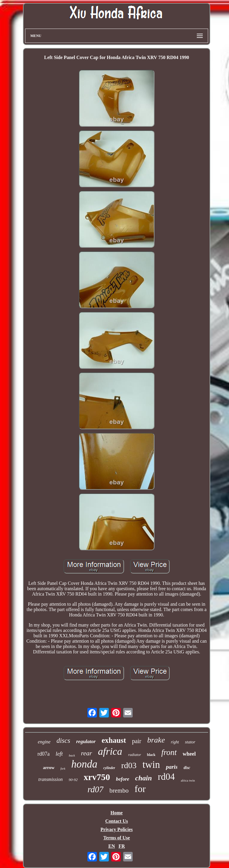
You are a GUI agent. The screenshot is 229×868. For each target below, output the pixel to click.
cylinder (109, 768)
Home (117, 813)
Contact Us (117, 821)
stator (190, 742)
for (140, 789)
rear (86, 753)
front (169, 752)
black (151, 755)
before (123, 779)
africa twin (188, 780)
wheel (189, 754)
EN (112, 846)
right (175, 742)
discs (63, 741)
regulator (86, 741)
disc (187, 768)
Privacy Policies (117, 829)
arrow (49, 768)
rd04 (166, 777)
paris (172, 767)
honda (84, 764)
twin (151, 765)
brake (156, 740)
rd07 (95, 789)
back (72, 755)
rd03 (129, 765)
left (59, 754)
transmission (50, 779)
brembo (119, 790)
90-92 (73, 780)
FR (122, 846)
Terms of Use (116, 838)
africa (110, 751)
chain (143, 778)
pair (137, 741)
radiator (135, 755)
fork (63, 769)
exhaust (114, 740)
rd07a (43, 754)
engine (44, 742)
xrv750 (97, 777)
